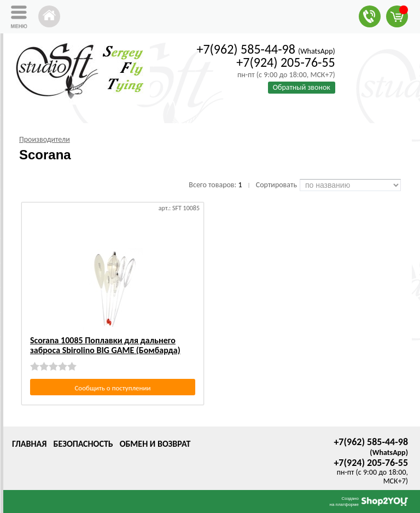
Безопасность (83, 444)
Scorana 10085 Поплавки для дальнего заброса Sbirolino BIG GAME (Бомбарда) (105, 345)
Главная (29, 444)
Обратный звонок (302, 87)
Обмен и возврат (155, 444)
